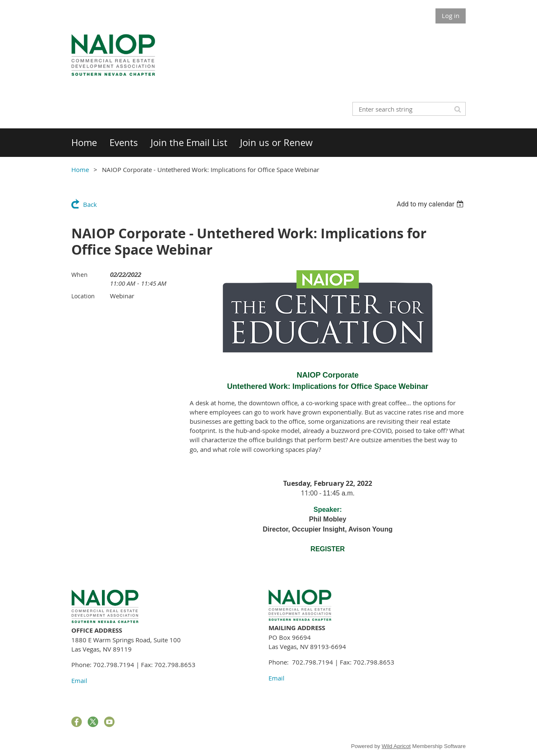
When (80, 275)
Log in (451, 16)
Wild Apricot (396, 746)
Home (80, 169)
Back (90, 204)
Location (83, 296)
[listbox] (431, 204)
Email (79, 680)
